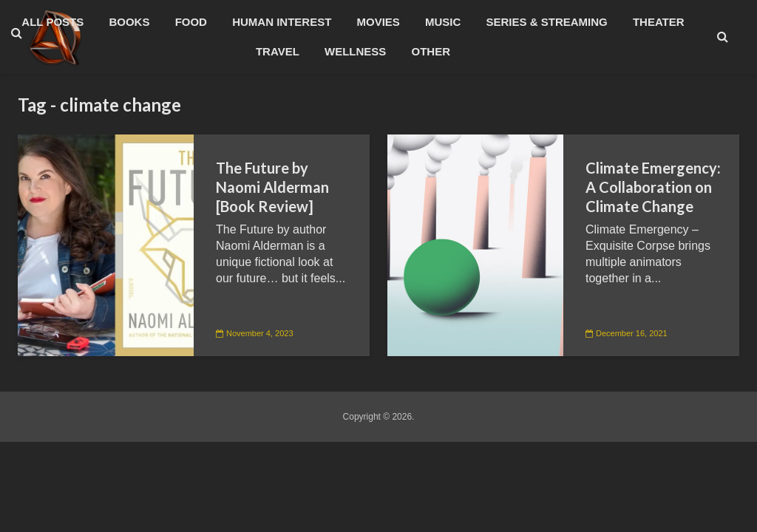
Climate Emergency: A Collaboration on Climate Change (653, 187)
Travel (278, 51)
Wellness (355, 51)
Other (431, 51)
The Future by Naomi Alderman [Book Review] (272, 187)
